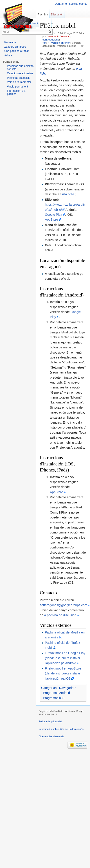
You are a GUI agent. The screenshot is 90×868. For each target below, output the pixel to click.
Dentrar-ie (61, 4)
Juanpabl (52, 36)
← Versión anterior (59, 43)
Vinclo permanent (17, 87)
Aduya (8, 55)
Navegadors (68, 688)
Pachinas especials (19, 78)
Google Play (53, 215)
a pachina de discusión (60, 615)
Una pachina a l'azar (17, 51)
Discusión (57, 14)
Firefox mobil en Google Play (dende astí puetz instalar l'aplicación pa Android (65, 658)
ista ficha (68, 194)
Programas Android (56, 693)
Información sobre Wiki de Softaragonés (61, 729)
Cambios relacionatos (20, 73)
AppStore (51, 220)
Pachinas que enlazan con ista (20, 68)
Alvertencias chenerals (51, 736)
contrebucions (51, 39)
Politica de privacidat (50, 721)
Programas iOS (54, 698)
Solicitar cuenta (78, 4)
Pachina (43, 14)
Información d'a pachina (16, 92)
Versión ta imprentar (19, 82)
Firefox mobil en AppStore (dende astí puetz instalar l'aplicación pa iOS (63, 673)
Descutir (64, 36)
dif (45, 43)
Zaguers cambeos (15, 47)
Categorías (49, 688)
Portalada (10, 42)
